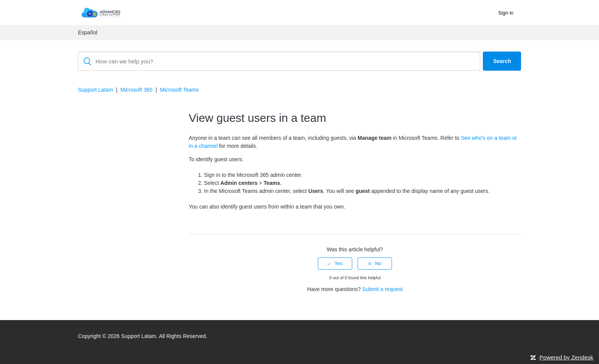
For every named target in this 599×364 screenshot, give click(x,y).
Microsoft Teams (180, 90)
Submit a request (382, 289)
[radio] (335, 264)
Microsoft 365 (136, 90)
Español (88, 32)
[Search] (279, 61)
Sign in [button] (506, 13)
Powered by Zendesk (566, 357)
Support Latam (96, 90)
